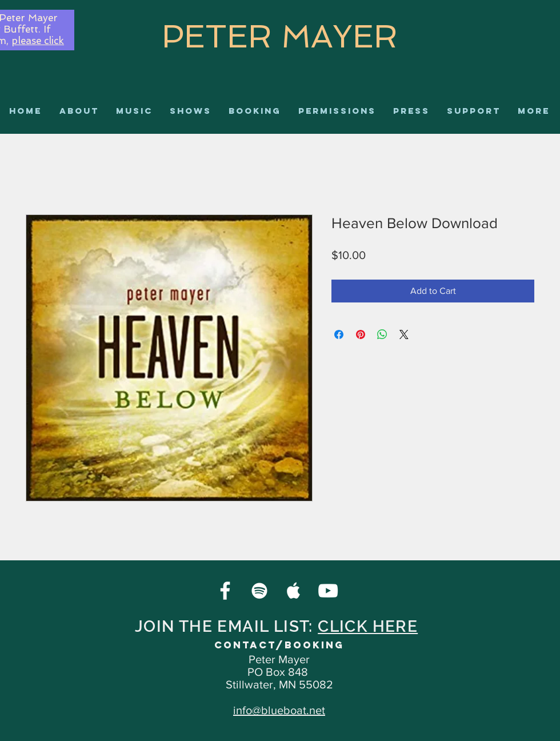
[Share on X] (404, 334)
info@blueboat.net (279, 710)
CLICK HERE (368, 626)
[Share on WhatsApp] (382, 334)
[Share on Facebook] (339, 334)
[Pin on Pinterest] (361, 334)
